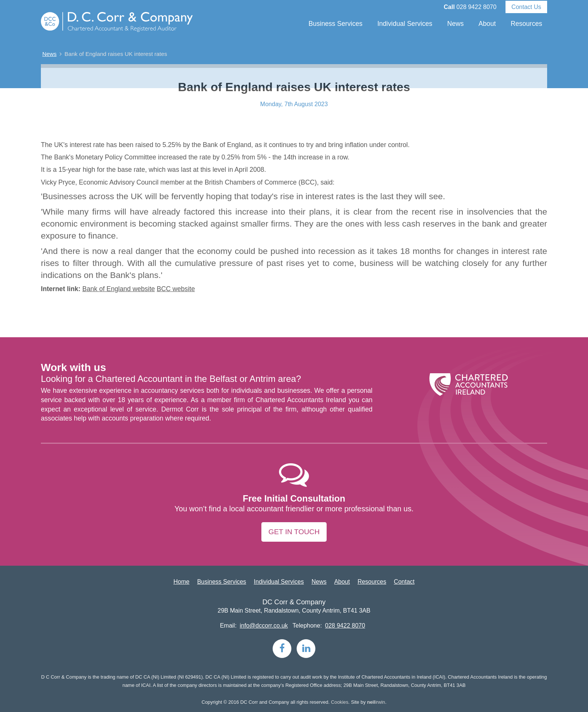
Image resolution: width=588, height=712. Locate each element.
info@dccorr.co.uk (264, 626)
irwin (376, 702)
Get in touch (294, 532)
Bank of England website (118, 289)
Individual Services (405, 24)
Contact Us (526, 7)
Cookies (340, 702)
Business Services (336, 24)
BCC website (176, 289)
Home (182, 582)
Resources (526, 24)
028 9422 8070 (476, 7)
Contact (404, 582)
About (487, 24)
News (455, 24)
